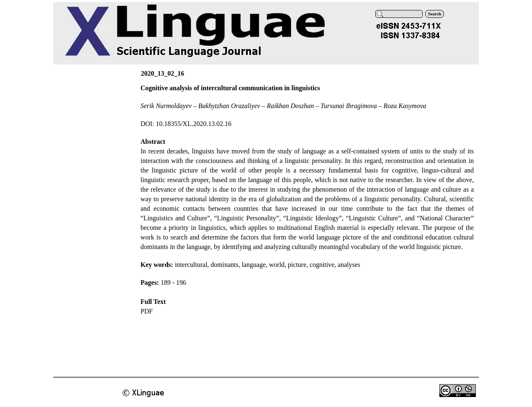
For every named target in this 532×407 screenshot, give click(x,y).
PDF (147, 311)
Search (435, 14)
